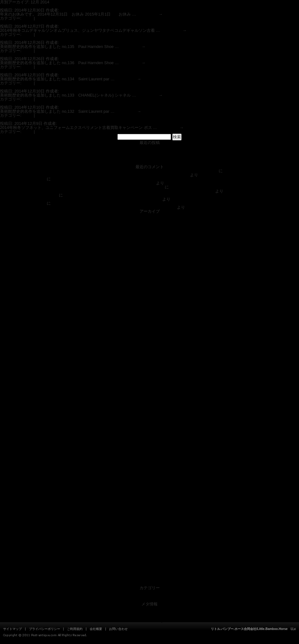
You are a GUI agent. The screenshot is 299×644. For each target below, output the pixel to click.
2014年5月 (149, 474)
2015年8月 (149, 414)
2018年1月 (149, 300)
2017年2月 (149, 345)
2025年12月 (149, 215)
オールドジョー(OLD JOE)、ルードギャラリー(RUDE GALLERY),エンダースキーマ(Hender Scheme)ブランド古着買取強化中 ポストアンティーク (175, 181)
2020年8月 (149, 252)
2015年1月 (149, 442)
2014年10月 (149, 454)
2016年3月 (149, 389)
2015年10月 (149, 406)
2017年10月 (149, 313)
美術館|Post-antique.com (23, 179)
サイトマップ (12, 629)
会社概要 (96, 629)
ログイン (149, 608)
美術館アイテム (150, 600)
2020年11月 (149, 248)
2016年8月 (149, 369)
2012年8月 (149, 559)
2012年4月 (149, 572)
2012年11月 (149, 547)
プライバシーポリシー (45, 629)
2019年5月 (149, 284)
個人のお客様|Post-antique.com (29, 195)
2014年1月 (149, 491)
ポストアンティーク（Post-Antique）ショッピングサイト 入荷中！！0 (149, 151)
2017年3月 (149, 341)
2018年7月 (149, 288)
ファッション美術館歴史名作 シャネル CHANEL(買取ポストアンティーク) (70, 87)
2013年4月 (149, 527)
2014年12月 (149, 446)
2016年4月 (149, 385)
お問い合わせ (118, 629)
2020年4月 (149, 264)
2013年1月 (149, 539)
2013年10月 (149, 503)
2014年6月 (149, 470)
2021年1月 (149, 240)
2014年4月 (149, 478)
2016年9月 (149, 365)
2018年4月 (149, 296)
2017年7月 (149, 325)
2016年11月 (149, 357)
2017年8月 (149, 321)
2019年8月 (149, 276)
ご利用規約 (75, 629)
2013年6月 (149, 519)
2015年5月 (149, 426)
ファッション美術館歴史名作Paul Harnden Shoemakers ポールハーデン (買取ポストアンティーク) (90, 38)
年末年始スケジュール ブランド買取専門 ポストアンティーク (59, 6)
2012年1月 (149, 576)
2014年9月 (149, 458)
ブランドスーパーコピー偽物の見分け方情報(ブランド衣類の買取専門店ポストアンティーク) (149, 155)
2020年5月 (149, 260)
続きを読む (150, 14)
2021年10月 (149, 227)
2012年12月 (149, 543)
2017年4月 (149, 337)
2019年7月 (149, 280)
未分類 (150, 596)
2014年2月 (149, 487)
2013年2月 (149, 535)
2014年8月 (149, 462)
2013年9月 (149, 507)
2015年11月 (149, 402)
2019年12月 (149, 272)
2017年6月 (149, 329)
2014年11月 (149, 450)
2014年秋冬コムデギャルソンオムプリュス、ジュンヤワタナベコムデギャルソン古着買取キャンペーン (94, 22)
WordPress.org (149, 620)
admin (66, 10)
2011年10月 (149, 584)
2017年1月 (149, 349)
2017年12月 (149, 304)
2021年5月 (149, 232)
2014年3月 (149, 483)
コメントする (48, 18)
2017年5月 (149, 333)
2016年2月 (149, 393)
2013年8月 (149, 511)
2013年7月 (149, 515)
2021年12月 (149, 223)
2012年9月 (149, 555)
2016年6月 (149, 377)
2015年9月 (149, 410)
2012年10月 (149, 551)
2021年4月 (149, 236)
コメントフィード (149, 616)
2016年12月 (149, 353)
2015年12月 (149, 398)
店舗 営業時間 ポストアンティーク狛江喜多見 (149, 147)
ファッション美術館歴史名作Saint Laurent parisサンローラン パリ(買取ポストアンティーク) (84, 71)
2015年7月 (149, 418)
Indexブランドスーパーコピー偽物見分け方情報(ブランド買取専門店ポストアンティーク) (149, 159)
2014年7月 (149, 466)
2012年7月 (149, 563)
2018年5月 (149, 292)
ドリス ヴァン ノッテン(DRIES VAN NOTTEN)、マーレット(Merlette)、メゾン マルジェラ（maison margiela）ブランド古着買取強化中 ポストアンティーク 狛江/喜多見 (175, 205)
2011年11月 (149, 580)
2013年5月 (149, 523)
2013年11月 (149, 499)
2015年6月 (149, 422)
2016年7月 (149, 373)
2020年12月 (149, 244)
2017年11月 (149, 308)
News (28, 18)
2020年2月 (149, 268)
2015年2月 (149, 438)
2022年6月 (149, 219)
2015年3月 (149, 434)
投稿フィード (149, 612)
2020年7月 (149, 256)
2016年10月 (149, 361)
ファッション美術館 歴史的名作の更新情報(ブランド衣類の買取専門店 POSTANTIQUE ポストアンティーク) (149, 163)
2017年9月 (149, 317)
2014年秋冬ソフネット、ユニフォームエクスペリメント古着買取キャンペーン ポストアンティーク (90, 119)
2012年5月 (149, 568)
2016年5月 (149, 381)
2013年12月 (149, 495)
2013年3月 (149, 531)
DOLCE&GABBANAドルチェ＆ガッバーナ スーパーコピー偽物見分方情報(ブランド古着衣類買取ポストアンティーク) (109, 171)
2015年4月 (149, 430)
